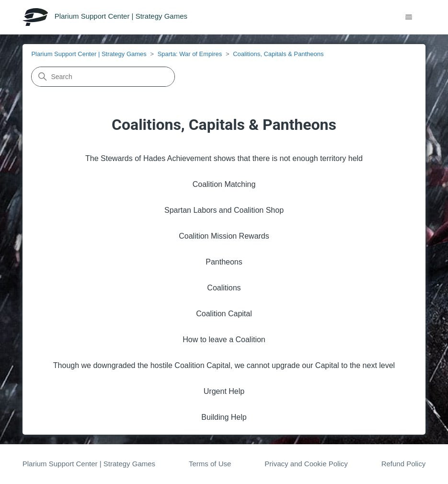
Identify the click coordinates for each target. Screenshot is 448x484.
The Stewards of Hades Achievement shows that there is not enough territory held (224, 158)
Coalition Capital (224, 314)
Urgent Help (224, 391)
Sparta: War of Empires (190, 54)
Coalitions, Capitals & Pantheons (278, 54)
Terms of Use (210, 464)
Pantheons (224, 262)
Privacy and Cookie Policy (306, 464)
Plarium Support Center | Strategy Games (89, 54)
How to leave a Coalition (224, 340)
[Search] (103, 77)
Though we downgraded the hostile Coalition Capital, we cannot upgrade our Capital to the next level (224, 365)
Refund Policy (404, 464)
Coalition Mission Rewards (224, 236)
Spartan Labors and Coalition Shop (224, 210)
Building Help (224, 417)
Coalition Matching (224, 184)
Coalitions (224, 288)
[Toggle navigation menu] (408, 17)
